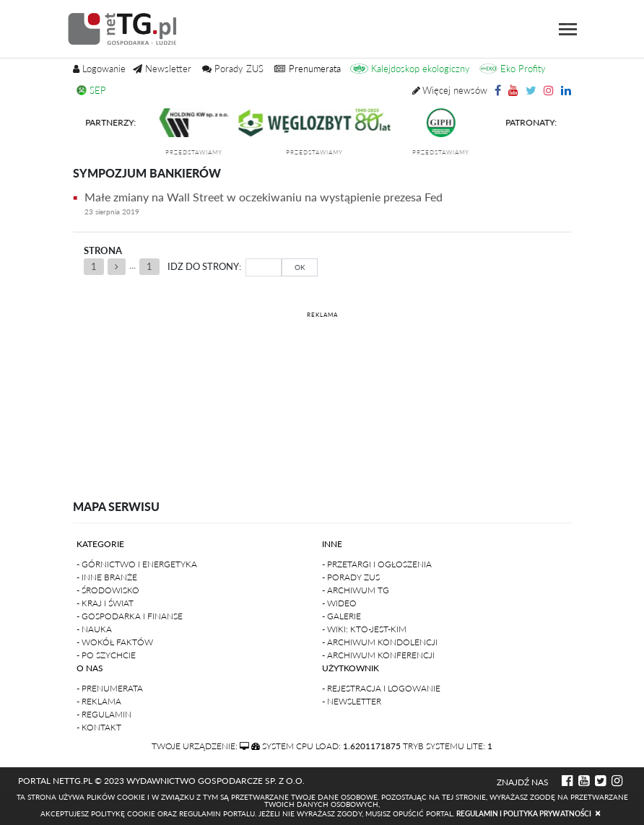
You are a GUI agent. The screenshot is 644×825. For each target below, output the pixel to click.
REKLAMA (322, 315)
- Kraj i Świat (105, 603)
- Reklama (99, 701)
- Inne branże (107, 577)
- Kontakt (99, 727)
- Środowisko (108, 590)
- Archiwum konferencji (378, 655)
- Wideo (339, 603)
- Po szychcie (106, 655)
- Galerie (341, 616)
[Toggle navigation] (568, 29)
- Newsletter (352, 701)
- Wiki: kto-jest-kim (364, 629)
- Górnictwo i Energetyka (137, 564)
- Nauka (94, 629)
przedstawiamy (203, 152)
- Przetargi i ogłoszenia (377, 564)
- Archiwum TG (356, 590)
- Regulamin (104, 714)
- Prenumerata (110, 688)
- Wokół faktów (115, 642)
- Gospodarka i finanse (130, 616)
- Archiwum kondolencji (380, 642)
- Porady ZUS (351, 577)
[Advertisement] (322, 393)
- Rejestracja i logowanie (381, 688)
